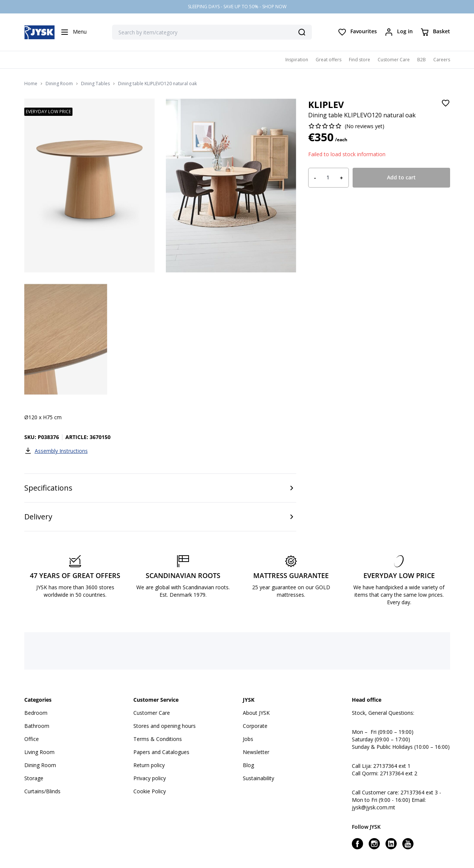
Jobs (248, 739)
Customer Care (394, 60)
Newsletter (256, 752)
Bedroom (36, 713)
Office (32, 739)
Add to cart (401, 177)
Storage (34, 778)
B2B (422, 60)
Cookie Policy (150, 791)
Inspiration (297, 60)
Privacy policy (150, 778)
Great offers (329, 60)
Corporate (255, 726)
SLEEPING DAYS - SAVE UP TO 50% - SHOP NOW (237, 7)
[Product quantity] (328, 177)
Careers (442, 60)
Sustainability (258, 778)
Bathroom (37, 726)
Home (31, 84)
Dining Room (59, 84)
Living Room (39, 752)
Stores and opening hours (165, 726)
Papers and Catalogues (161, 752)
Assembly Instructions (56, 451)
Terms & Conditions (158, 739)
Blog (248, 765)
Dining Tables (95, 84)
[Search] (302, 32)
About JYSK (256, 713)
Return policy (149, 765)
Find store (360, 60)
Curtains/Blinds (42, 791)
